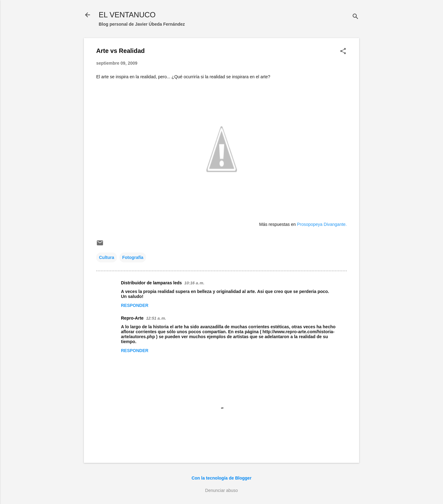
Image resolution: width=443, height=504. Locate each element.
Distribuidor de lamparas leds (151, 283)
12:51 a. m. (156, 318)
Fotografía (133, 257)
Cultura (107, 257)
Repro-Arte (132, 318)
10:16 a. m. (194, 283)
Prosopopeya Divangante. (322, 224)
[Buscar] (355, 17)
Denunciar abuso (222, 490)
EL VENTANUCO (127, 15)
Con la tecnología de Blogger (222, 478)
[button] (343, 52)
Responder (135, 305)
